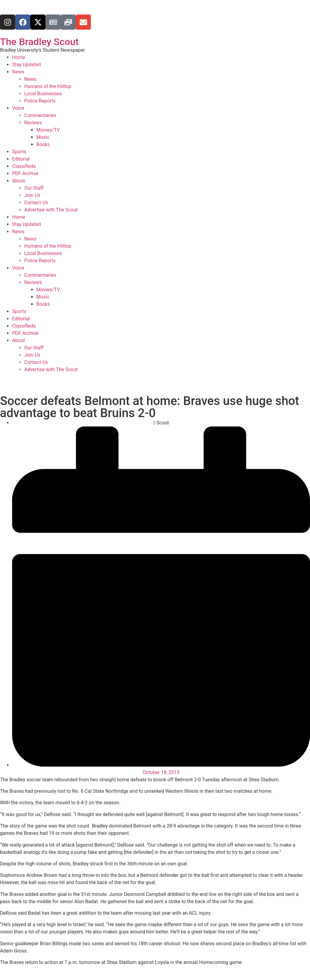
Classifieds (24, 166)
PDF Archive (25, 173)
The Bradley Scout (39, 42)
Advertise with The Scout (51, 210)
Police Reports (40, 101)
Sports (19, 152)
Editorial (21, 159)
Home (19, 57)
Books (43, 144)
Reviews (33, 123)
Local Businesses (43, 94)
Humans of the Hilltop (48, 86)
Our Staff (34, 188)
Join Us (32, 195)
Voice (18, 108)
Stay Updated (26, 65)
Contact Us (36, 203)
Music (43, 137)
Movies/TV (48, 130)
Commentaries (40, 115)
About (19, 181)
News (18, 72)
